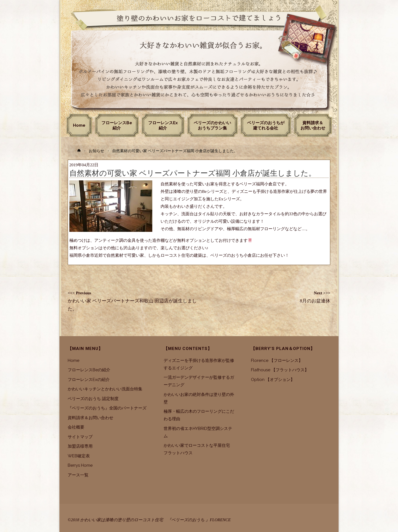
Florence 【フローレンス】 (277, 360)
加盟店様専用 (80, 446)
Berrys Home (80, 465)
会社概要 (76, 427)
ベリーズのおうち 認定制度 (93, 399)
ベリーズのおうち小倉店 (233, 255)
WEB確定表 (79, 456)
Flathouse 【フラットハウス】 (280, 370)
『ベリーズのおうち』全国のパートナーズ (107, 408)
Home (74, 360)
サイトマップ (80, 437)
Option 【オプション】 (273, 380)
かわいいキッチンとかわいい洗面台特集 (105, 389)
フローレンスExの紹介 (89, 380)
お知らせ (96, 151)
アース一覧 (78, 475)
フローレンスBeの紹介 (89, 370)
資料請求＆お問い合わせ (91, 418)
